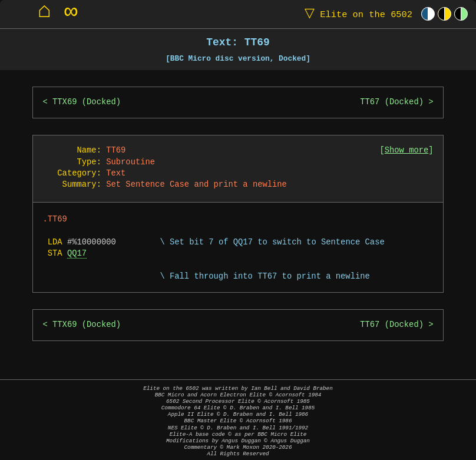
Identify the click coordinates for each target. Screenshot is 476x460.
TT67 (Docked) (392, 102)
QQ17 (77, 254)
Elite (356, 14)
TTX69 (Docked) (87, 102)
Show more (407, 150)
